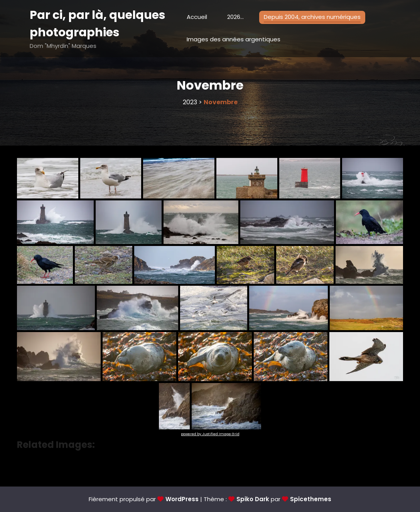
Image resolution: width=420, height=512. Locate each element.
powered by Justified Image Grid (210, 434)
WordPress (182, 499)
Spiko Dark (253, 499)
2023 (190, 102)
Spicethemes (311, 499)
